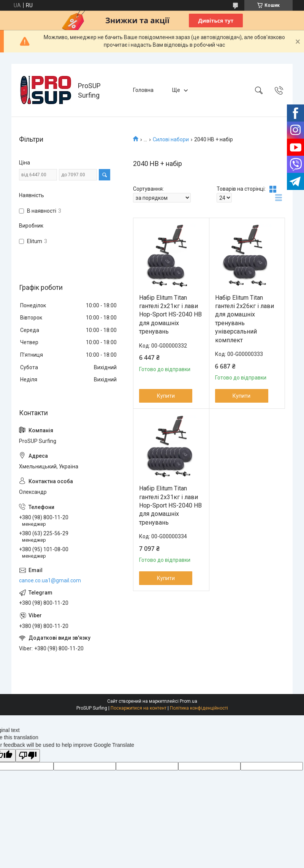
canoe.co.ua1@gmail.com (50, 580)
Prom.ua (188, 701)
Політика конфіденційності (199, 708)
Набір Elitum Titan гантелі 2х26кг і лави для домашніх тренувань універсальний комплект (245, 319)
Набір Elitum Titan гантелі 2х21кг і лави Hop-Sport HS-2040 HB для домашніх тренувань (170, 315)
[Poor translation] (28, 756)
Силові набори (171, 139)
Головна (143, 90)
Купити (166, 396)
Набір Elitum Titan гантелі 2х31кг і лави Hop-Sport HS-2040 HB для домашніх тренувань (170, 505)
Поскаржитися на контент (139, 708)
